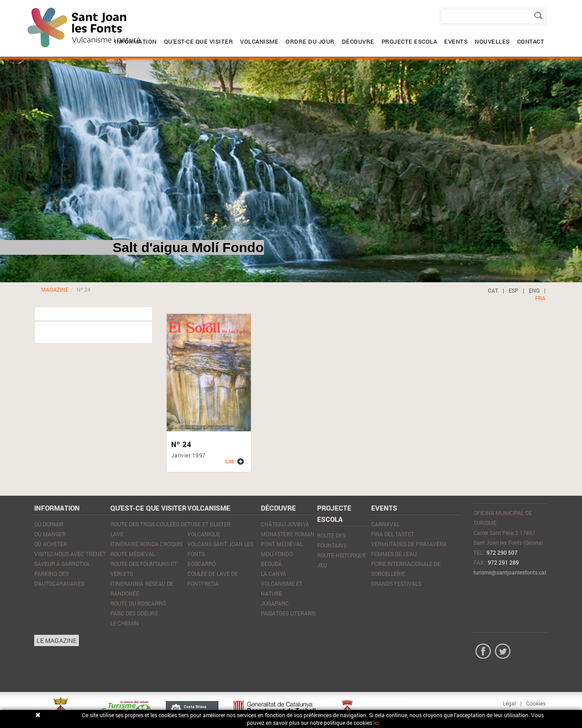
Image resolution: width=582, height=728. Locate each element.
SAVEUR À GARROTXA (62, 564)
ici (376, 723)
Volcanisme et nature (282, 588)
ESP (514, 290)
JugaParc (275, 603)
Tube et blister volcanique (209, 529)
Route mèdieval (133, 554)
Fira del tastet (393, 534)
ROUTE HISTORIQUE (342, 555)
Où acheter (51, 544)
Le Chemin (125, 623)
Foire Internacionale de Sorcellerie (406, 569)
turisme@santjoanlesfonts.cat (510, 572)
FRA (540, 298)
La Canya (273, 574)
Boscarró (202, 564)
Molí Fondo (277, 554)
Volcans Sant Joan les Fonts (220, 549)
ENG (534, 290)
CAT (493, 290)
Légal (509, 703)
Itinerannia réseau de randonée (142, 588)
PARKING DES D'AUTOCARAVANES (59, 579)
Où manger (50, 534)
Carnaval (385, 524)
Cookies (536, 703)
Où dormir (49, 524)
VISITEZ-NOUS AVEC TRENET (70, 554)
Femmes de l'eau (394, 554)
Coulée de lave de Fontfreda (213, 579)
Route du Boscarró (138, 603)
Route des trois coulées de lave (149, 529)
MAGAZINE (55, 289)
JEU (322, 565)
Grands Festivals (396, 583)
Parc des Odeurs (134, 613)
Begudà (271, 564)
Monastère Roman (288, 534)
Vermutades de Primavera (409, 544)
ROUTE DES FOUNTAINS (332, 540)
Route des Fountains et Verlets (144, 569)
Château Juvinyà (285, 524)
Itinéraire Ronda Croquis (146, 544)
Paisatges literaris (288, 613)
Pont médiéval (282, 544)
